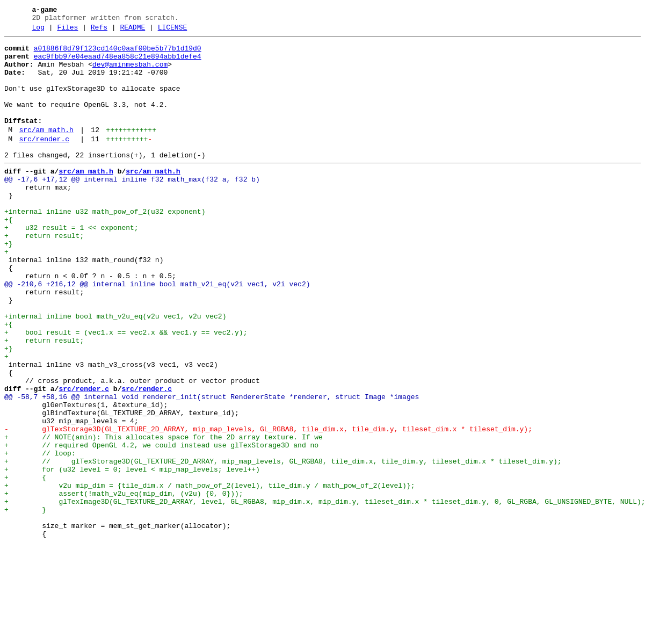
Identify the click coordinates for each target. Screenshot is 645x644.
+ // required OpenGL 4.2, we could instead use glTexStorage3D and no (161, 526)
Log (38, 31)
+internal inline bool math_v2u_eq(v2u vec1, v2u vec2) (115, 371)
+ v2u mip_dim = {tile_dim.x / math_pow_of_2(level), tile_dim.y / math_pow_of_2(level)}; (209, 574)
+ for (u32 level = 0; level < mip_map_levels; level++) (132, 555)
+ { (25, 565)
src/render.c (44, 162)
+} (9, 284)
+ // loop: (40, 536)
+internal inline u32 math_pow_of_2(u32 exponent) (105, 245)
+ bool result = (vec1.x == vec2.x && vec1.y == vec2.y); (126, 390)
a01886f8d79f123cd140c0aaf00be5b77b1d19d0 (118, 53)
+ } (25, 603)
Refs (99, 31)
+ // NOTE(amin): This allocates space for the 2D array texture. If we (164, 516)
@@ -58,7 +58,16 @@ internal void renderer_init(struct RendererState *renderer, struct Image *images (212, 468)
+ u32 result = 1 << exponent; (71, 265)
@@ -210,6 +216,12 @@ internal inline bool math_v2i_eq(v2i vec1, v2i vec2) (157, 332)
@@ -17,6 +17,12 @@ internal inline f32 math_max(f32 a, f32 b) (132, 207)
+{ (9, 255)
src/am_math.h (46, 151)
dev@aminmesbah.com (130, 73)
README (132, 31)
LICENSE (173, 31)
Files (67, 31)
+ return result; (44, 274)
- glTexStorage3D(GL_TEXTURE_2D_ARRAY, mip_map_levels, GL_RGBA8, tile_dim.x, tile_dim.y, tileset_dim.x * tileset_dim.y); (268, 506)
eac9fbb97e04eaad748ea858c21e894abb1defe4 (118, 63)
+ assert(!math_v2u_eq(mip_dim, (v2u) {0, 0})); (124, 584)
